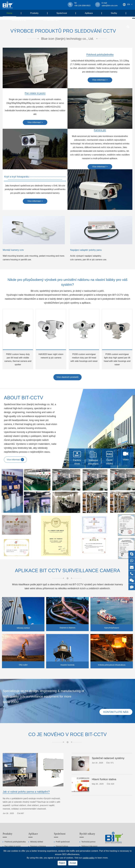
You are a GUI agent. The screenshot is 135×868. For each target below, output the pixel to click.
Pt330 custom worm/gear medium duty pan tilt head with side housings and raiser (84, 358)
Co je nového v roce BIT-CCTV (67, 734)
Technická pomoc (88, 842)
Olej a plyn (23, 665)
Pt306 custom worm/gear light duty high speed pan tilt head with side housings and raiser (117, 359)
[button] (134, 17)
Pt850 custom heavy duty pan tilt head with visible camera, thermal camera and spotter (18, 359)
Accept (73, 863)
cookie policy (89, 858)
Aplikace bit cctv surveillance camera (68, 571)
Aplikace (91, 13)
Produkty (36, 13)
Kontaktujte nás (51, 20)
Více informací (15, 460)
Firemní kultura (62, 846)
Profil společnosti (63, 842)
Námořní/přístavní (112, 628)
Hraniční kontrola (67, 665)
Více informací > (100, 80)
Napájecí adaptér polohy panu (86, 250)
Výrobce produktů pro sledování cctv (63, 31)
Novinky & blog (21, 20)
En (129, 4)
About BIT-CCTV (24, 398)
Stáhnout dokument (89, 846)
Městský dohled (23, 628)
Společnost (64, 13)
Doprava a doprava (67, 628)
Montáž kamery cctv (13, 250)
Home (11, 13)
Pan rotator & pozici (35, 93)
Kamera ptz (100, 130)
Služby (116, 13)
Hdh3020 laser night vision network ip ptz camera (51, 356)
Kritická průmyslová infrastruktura (112, 665)
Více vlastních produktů (67, 377)
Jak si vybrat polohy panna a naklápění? (26, 792)
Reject (62, 863)
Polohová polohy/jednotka (100, 55)
